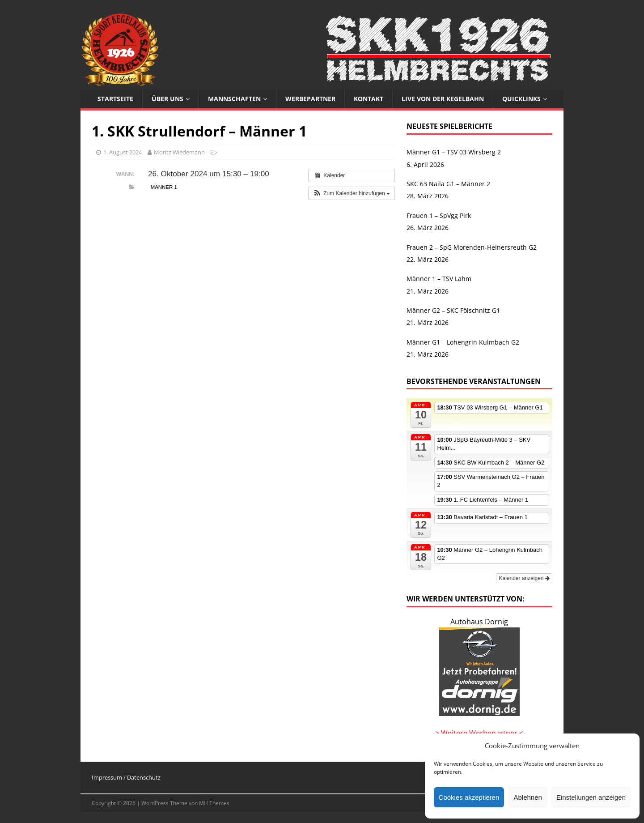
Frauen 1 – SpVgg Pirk (439, 215)
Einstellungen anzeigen (591, 797)
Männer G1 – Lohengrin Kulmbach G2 (463, 342)
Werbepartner (310, 99)
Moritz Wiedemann (179, 152)
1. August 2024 (123, 152)
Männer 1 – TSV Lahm (439, 279)
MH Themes (214, 803)
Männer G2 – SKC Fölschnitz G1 (453, 310)
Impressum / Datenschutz (126, 777)
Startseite (115, 99)
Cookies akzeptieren (469, 797)
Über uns (167, 99)
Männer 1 (164, 187)
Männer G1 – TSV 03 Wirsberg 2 (454, 152)
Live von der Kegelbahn (443, 99)
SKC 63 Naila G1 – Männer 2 (448, 184)
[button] (352, 193)
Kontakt (369, 99)
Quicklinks (521, 99)
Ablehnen (527, 797)
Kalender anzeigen (524, 578)
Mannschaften (234, 99)
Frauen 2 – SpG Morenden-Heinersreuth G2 (472, 247)
